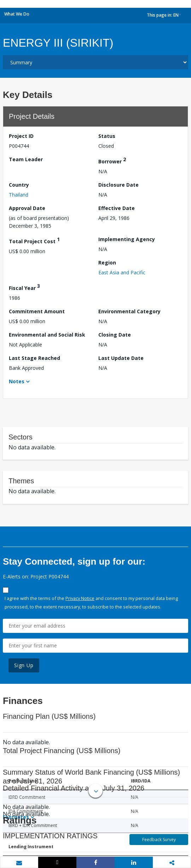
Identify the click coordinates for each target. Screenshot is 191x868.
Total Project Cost (34, 240)
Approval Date (27, 208)
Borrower (112, 160)
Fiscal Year (24, 287)
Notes (17, 381)
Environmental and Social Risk (47, 335)
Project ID (21, 136)
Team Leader (26, 159)
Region (107, 263)
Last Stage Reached (34, 358)
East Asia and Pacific (122, 272)
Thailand (19, 195)
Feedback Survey (159, 840)
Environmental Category (129, 311)
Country (19, 185)
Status (107, 136)
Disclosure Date (118, 185)
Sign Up (24, 665)
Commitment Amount (37, 311)
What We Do (17, 14)
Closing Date (115, 335)
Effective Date (117, 208)
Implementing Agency (127, 239)
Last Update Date (121, 358)
